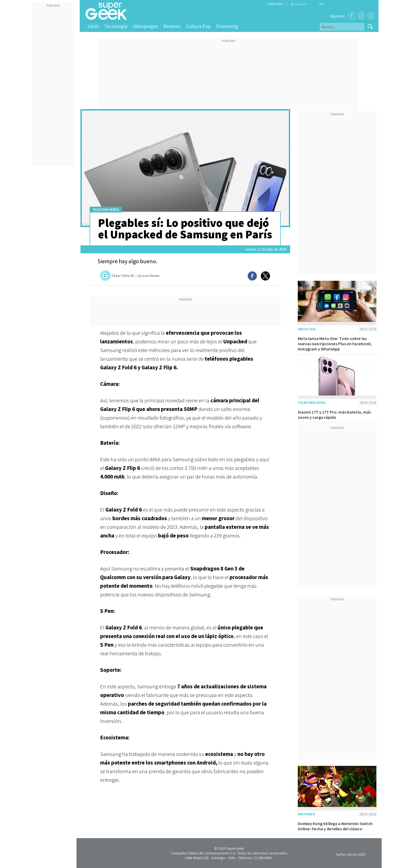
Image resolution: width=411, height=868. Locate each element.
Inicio (93, 26)
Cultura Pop (198, 26)
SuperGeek (235, 848)
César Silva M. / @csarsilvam (130, 276)
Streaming (227, 26)
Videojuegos (145, 26)
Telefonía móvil (106, 210)
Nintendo (306, 814)
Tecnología (116, 26)
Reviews (172, 26)
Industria (307, 329)
